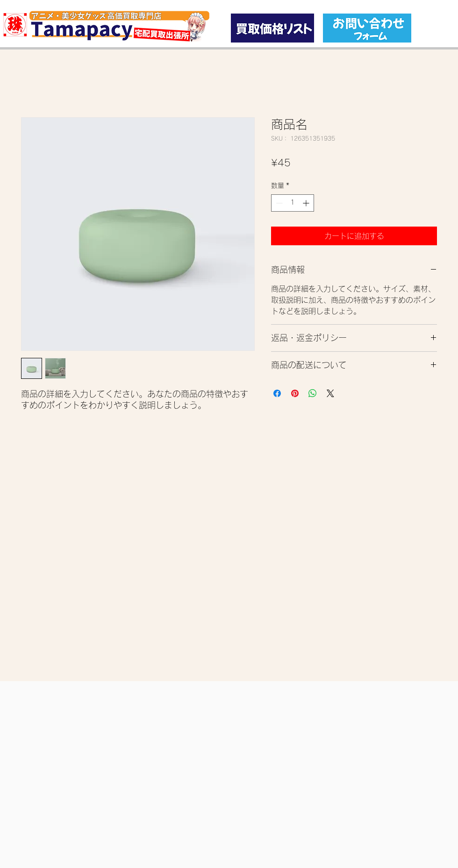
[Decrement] (278, 203)
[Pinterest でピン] (295, 393)
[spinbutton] (293, 203)
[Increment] (307, 203)
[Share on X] (330, 393)
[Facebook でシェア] (277, 393)
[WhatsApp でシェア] (313, 393)
